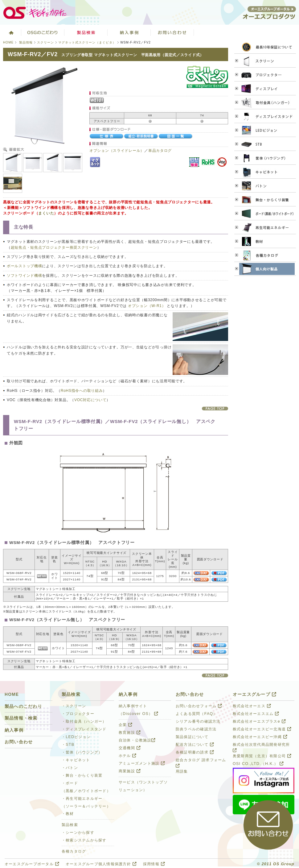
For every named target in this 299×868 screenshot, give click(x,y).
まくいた (46, 213)
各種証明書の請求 (195, 752)
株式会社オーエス (252, 706)
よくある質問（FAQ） (197, 714)
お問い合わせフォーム (199, 706)
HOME (8, 42)
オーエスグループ (255, 694)
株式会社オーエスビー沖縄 (260, 737)
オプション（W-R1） (147, 306)
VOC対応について (90, 400)
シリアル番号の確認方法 (198, 721)
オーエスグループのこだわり (43, 32)
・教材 (68, 814)
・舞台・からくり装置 (82, 775)
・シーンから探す (78, 833)
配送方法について (195, 745)
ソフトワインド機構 (24, 276)
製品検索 (86, 32)
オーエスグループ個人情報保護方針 (101, 864)
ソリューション (129, 32)
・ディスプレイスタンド (84, 729)
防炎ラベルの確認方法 (196, 729)
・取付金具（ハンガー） (84, 721)
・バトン (70, 768)
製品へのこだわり (23, 706)
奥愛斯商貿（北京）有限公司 (262, 756)
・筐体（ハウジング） (82, 752)
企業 (125, 725)
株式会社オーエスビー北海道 (262, 729)
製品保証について (192, 737)
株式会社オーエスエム (256, 714)
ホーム (11, 32)
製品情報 (26, 42)
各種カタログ (74, 851)
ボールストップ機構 (24, 266)
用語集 (182, 771)
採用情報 (154, 864)
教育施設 (130, 733)
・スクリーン (74, 706)
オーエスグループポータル (32, 864)
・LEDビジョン (76, 737)
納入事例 (14, 730)
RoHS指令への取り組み (82, 391)
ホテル (128, 756)
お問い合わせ (172, 32)
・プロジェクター (78, 714)
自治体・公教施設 (137, 740)
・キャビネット (76, 760)
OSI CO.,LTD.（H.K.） (258, 764)
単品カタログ (160, 151)
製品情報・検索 (21, 718)
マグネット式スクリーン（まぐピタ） (87, 42)
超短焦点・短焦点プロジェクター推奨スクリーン (54, 247)
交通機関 (130, 748)
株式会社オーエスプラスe (259, 721)
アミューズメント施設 (142, 763)
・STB (68, 745)
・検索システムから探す (84, 840)
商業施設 (130, 771)
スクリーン (45, 42)
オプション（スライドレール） (117, 151)
